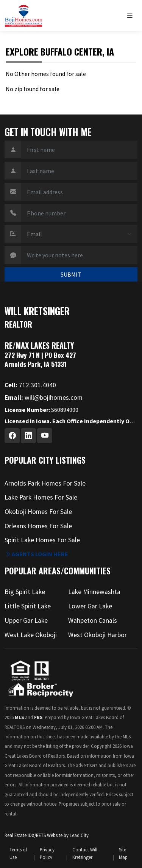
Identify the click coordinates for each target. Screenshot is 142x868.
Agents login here (36, 554)
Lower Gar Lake (90, 606)
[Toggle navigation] (132, 16)
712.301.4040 (30, 385)
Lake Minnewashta (94, 592)
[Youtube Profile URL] (45, 436)
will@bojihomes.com (44, 398)
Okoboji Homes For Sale (38, 512)
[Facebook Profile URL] (12, 436)
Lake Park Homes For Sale (41, 497)
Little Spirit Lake (28, 606)
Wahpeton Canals (93, 620)
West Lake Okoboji (31, 635)
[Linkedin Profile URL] (28, 436)
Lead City (79, 835)
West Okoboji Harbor (98, 635)
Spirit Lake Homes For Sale (42, 540)
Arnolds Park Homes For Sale (45, 483)
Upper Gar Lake (26, 620)
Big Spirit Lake (25, 592)
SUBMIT (71, 274)
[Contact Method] (79, 234)
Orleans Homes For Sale (38, 526)
